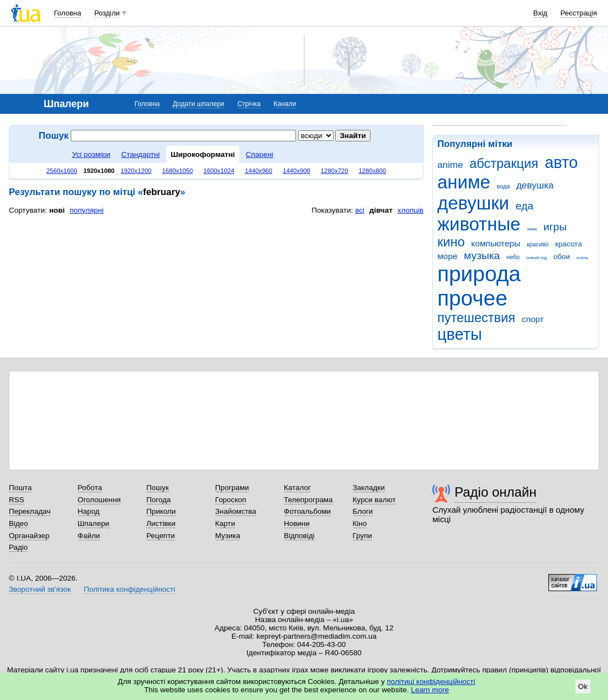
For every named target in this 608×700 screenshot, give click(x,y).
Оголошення (99, 500)
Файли (89, 536)
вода (504, 186)
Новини (297, 523)
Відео (18, 523)
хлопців (411, 210)
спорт (533, 319)
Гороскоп (231, 500)
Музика (228, 536)
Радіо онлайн (496, 492)
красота (568, 244)
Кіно (360, 523)
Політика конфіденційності (129, 589)
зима (532, 229)
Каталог (297, 488)
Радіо (18, 547)
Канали (285, 104)
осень (583, 258)
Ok (583, 686)
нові (57, 210)
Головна (68, 13)
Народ (89, 511)
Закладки (369, 488)
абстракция (504, 164)
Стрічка (249, 104)
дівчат (381, 210)
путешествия (476, 318)
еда (525, 206)
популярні (86, 210)
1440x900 (297, 171)
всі (360, 210)
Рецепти (161, 536)
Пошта (20, 488)
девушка (535, 185)
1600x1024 (219, 171)
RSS (17, 500)
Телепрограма (308, 500)
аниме (464, 182)
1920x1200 (136, 171)
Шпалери (94, 523)
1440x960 (258, 171)
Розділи (107, 13)
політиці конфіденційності (431, 681)
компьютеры (496, 243)
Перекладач (30, 511)
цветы (460, 334)
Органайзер (29, 536)
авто (562, 162)
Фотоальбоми (307, 511)
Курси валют (374, 500)
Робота (90, 488)
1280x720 (335, 171)
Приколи (161, 511)
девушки (473, 203)
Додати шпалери (199, 104)
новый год (536, 258)
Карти (225, 523)
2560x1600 (62, 171)
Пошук (158, 488)
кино (451, 242)
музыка (482, 256)
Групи (363, 536)
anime (450, 165)
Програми (232, 488)
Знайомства (236, 511)
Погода (158, 500)
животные (479, 224)
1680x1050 (177, 171)
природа (479, 274)
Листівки (161, 523)
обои (562, 257)
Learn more (430, 690)
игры (555, 227)
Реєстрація (579, 13)
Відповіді (299, 536)
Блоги (363, 511)
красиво (538, 244)
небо (513, 257)
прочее (472, 298)
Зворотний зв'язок (40, 589)
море (447, 256)
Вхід (541, 13)
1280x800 (373, 171)
